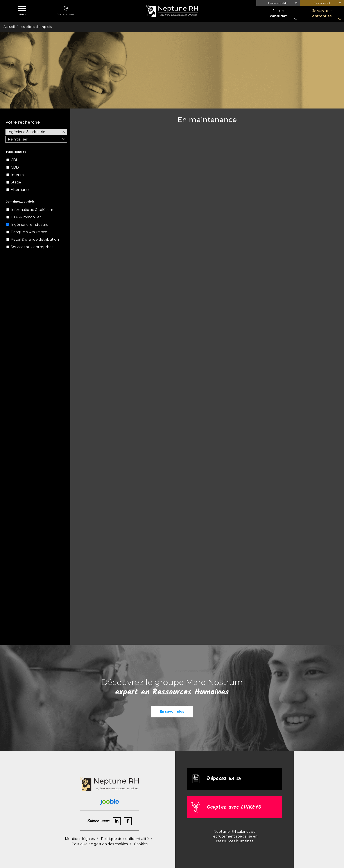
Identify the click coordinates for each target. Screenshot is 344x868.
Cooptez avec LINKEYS (234, 807)
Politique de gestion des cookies (100, 844)
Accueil (9, 27)
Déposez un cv (224, 779)
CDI (14, 160)
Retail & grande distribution (35, 239)
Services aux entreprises (32, 247)
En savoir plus (172, 711)
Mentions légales (80, 839)
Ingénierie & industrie (30, 225)
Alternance (21, 190)
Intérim (17, 175)
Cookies (141, 844)
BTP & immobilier (26, 217)
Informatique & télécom (32, 210)
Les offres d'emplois (35, 27)
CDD (15, 167)
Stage (16, 182)
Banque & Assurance (29, 232)
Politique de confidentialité (125, 839)
